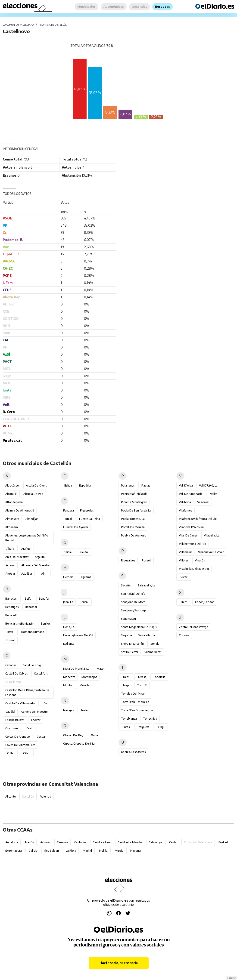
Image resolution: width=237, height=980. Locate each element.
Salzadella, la (147, 585)
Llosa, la (69, 627)
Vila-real (203, 502)
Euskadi (223, 842)
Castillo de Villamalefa (20, 703)
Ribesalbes (128, 560)
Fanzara (69, 510)
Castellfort (41, 673)
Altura (10, 549)
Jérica (84, 602)
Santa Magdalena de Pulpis (139, 627)
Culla (10, 753)
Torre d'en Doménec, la (137, 710)
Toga (126, 685)
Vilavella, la (212, 535)
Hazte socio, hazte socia (119, 963)
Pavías (146, 485)
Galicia (33, 851)
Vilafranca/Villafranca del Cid (198, 519)
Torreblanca (129, 719)
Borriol (10, 640)
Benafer (44, 599)
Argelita (40, 557)
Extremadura (14, 851)
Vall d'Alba (186, 485)
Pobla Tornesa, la (133, 519)
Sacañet (126, 585)
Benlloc (46, 624)
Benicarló (11, 615)
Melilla (103, 851)
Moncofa (69, 677)
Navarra (136, 851)
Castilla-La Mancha (130, 842)
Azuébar (27, 574)
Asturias (45, 842)
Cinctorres (12, 728)
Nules (85, 710)
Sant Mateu (128, 619)
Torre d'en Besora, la (135, 702)
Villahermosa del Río (193, 544)
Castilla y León (102, 842)
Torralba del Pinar (133, 694)
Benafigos (12, 607)
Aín (43, 574)
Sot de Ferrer (130, 652)
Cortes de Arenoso (18, 737)
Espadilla (85, 485)
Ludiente (69, 644)
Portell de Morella (133, 527)
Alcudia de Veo (33, 494)
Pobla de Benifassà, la (136, 510)
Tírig (161, 727)
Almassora (12, 519)
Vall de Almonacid (191, 494)
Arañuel (26, 549)
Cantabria (80, 842)
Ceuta (173, 842)
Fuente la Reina (90, 519)
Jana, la (68, 602)
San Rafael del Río (133, 594)
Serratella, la (147, 635)
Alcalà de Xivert (36, 485)
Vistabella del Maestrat (194, 569)
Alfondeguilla (14, 502)
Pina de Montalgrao (134, 502)
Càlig (26, 753)
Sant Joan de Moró (133, 602)
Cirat (30, 728)
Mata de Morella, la (76, 669)
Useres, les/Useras (133, 752)
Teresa (142, 677)
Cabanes (11, 665)
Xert (184, 602)
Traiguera (143, 727)
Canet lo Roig (32, 665)
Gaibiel (68, 552)
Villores (184, 560)
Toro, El (142, 685)
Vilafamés (186, 510)
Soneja (155, 644)
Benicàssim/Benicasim (20, 624)
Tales (126, 677)
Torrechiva (150, 719)
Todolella (159, 677)
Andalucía (12, 842)
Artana (10, 565)
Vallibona (185, 502)
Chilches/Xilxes (15, 720)
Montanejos (89, 677)
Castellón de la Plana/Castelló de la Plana (27, 693)
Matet (101, 669)
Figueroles (87, 510)
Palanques (128, 485)
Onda (94, 735)
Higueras (85, 577)
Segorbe (126, 635)
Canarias (62, 842)
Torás (126, 727)
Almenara (12, 527)
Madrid (87, 851)
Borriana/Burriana (33, 632)
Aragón (29, 842)
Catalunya (155, 842)
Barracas (11, 599)
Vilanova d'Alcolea (191, 527)
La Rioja (71, 851)
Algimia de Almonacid (20, 510)
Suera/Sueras (153, 652)
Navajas (69, 710)
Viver (184, 577)
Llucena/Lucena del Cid (78, 635)
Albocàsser (12, 485)
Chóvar (36, 720)
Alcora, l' (11, 494)
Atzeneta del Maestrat (36, 565)
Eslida (68, 485)
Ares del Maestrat (17, 557)
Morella (85, 685)
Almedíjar (32, 519)
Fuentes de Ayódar (76, 527)
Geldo (84, 552)
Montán (68, 685)
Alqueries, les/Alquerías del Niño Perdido (27, 538)
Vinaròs (200, 560)
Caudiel (10, 712)
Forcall (68, 519)
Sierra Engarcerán (132, 644)
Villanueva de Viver (211, 552)
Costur (41, 737)
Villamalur (185, 552)
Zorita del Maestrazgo (194, 627)
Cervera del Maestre (34, 712)
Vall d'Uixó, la (208, 485)
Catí (46, 703)
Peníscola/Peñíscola (134, 494)
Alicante (11, 797)
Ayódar (10, 574)
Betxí (10, 632)
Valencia (46, 797)
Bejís (28, 599)
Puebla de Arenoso (134, 535)
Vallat (214, 494)
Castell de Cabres (17, 673)
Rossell (146, 560)
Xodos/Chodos (205, 602)
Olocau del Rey (73, 735)
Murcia (119, 851)
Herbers (68, 577)
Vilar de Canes (188, 535)
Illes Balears (52, 851)
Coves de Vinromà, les (20, 745)
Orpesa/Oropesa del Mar (79, 744)
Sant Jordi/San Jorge (134, 610)
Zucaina (184, 635)
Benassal (31, 607)
